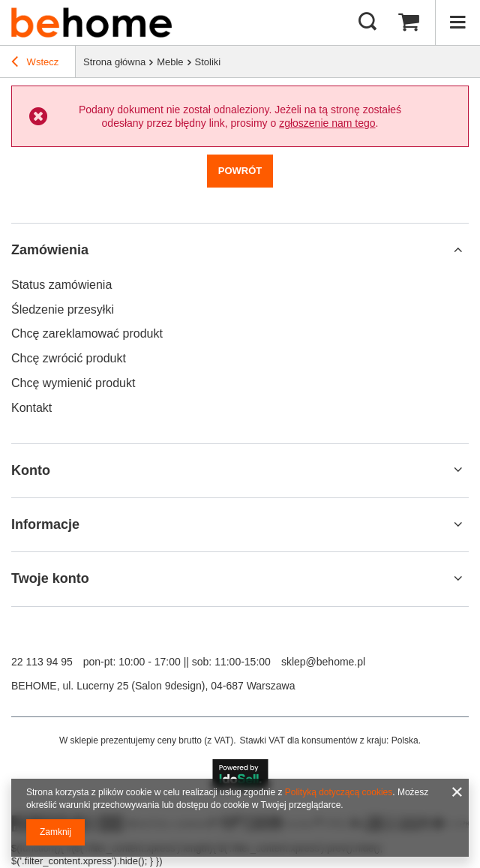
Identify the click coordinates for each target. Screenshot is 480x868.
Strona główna (114, 62)
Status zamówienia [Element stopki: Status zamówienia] (61, 285)
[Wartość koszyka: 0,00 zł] (409, 23)
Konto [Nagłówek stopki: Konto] (31, 470)
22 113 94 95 (42, 662)
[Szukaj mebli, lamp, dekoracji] (367, 23)
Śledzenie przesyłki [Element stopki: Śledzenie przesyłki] (63, 309)
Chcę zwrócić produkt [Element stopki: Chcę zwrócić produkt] (69, 358)
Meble (170, 62)
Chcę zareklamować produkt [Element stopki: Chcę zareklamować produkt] (87, 333)
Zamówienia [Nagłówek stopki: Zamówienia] (50, 250)
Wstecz (35, 64)
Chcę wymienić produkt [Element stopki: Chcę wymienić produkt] (73, 383)
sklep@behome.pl (323, 662)
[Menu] (457, 23)
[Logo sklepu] (91, 23)
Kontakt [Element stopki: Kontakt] (31, 408)
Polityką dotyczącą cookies (339, 792)
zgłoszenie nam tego (327, 123)
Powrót (240, 171)
